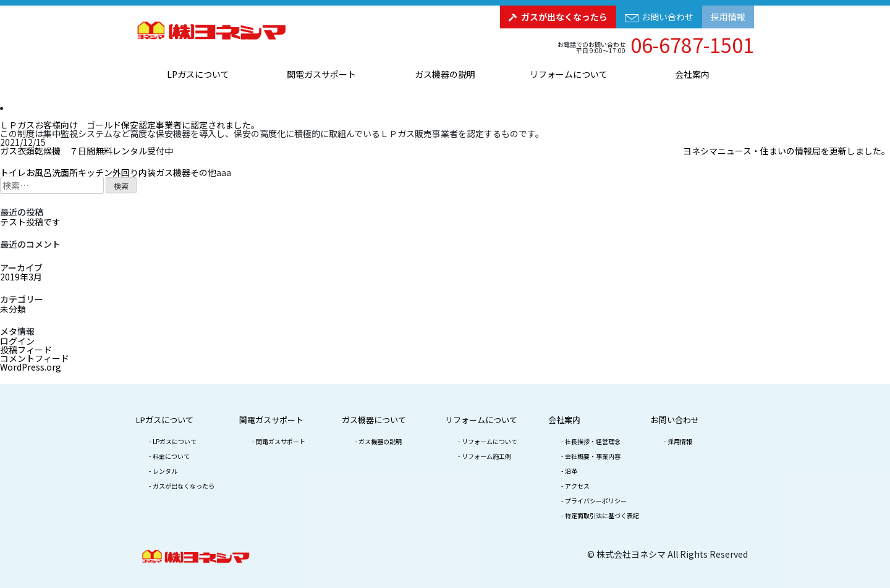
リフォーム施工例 (486, 456)
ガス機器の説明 (445, 74)
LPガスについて (198, 74)
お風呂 (39, 172)
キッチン (95, 172)
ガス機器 (173, 172)
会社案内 (692, 74)
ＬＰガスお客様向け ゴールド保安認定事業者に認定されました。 (130, 125)
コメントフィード (35, 358)
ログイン (17, 341)
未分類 (13, 309)
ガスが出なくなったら (564, 17)
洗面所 (65, 172)
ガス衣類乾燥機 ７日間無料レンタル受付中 (87, 151)
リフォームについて (569, 74)
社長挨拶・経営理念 (593, 441)
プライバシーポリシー (596, 501)
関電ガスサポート (321, 74)
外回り (125, 172)
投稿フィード (26, 350)
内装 (147, 172)
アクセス (577, 486)
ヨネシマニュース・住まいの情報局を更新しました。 (786, 151)
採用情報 (728, 17)
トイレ (13, 172)
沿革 (571, 471)
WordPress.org (31, 367)
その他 (203, 172)
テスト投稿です (30, 222)
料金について (171, 456)
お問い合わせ (667, 17)
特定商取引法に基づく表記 (602, 515)
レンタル (165, 471)
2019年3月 (21, 277)
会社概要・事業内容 (593, 456)
